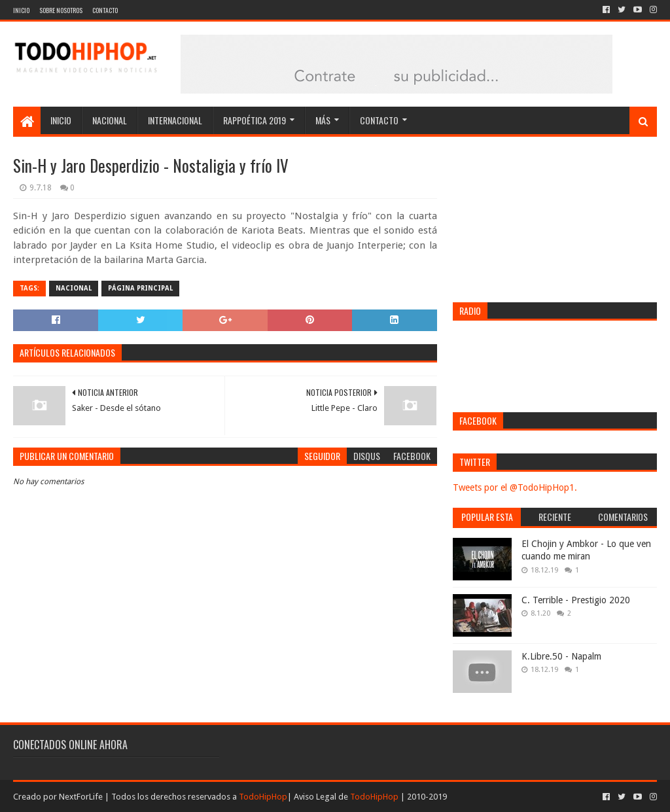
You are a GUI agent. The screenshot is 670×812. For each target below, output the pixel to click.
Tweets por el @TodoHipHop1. (515, 487)
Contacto (105, 10)
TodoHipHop (263, 797)
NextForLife (81, 797)
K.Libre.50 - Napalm (561, 656)
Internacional (175, 120)
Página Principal (140, 288)
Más (323, 120)
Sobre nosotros (61, 10)
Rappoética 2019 (255, 120)
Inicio (21, 10)
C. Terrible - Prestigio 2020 (576, 600)
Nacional (110, 120)
